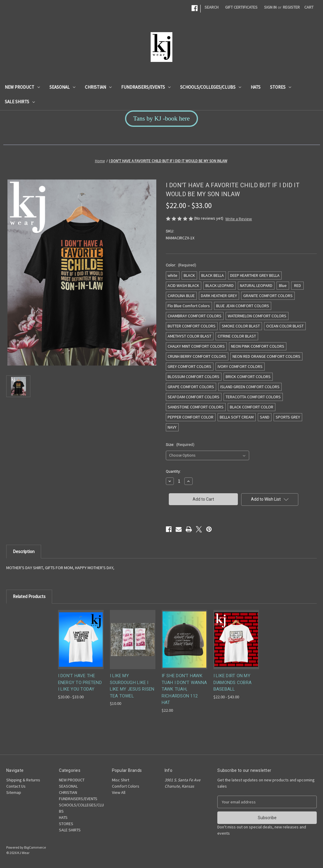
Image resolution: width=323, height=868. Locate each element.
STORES (281, 87)
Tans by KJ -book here (162, 118)
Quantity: (173, 471)
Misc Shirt (121, 780)
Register (291, 7)
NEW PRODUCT (22, 87)
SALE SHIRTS (20, 102)
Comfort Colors (126, 786)
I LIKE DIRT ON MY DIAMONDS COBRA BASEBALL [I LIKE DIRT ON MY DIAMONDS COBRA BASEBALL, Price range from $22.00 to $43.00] (233, 682)
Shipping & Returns (23, 780)
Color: (181, 265)
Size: (180, 445)
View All (119, 792)
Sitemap (14, 792)
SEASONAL (62, 87)
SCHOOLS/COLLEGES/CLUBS (211, 87)
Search (212, 7)
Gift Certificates (241, 7)
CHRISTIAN (98, 87)
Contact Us (16, 786)
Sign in (270, 7)
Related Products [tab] (29, 596)
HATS (256, 87)
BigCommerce (35, 847)
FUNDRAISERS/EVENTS (146, 87)
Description (24, 551)
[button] (162, 119)
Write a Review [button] (239, 219)
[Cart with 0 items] (309, 7)
